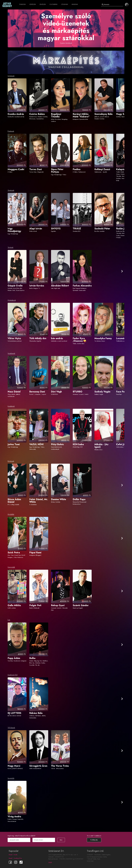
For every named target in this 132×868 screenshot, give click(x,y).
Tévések (10, 247)
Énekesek (11, 131)
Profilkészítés (94, 840)
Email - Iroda (13, 855)
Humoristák (11, 567)
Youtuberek (11, 354)
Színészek (11, 76)
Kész (61, 840)
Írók (9, 620)
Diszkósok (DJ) (13, 675)
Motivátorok (12, 300)
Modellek (11, 514)
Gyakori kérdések (66, 43)
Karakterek (11, 406)
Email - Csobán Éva (15, 858)
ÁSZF (50, 863)
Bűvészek (11, 461)
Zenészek (11, 190)
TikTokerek (11, 728)
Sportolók (11, 778)
